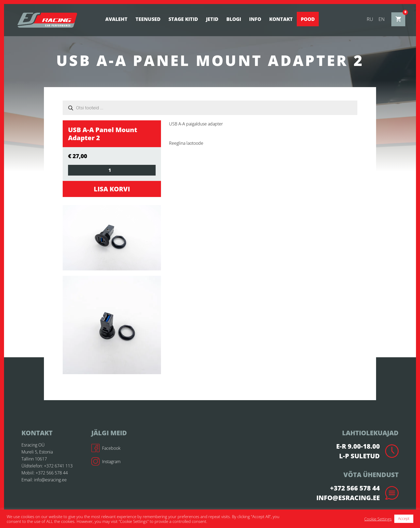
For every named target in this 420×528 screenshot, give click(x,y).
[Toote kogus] (112, 170)
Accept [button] (404, 518)
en (382, 19)
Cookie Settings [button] (378, 519)
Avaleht (116, 19)
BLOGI (234, 19)
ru (370, 19)
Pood (308, 19)
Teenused (148, 19)
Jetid (212, 19)
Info (255, 19)
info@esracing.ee (50, 480)
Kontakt (281, 19)
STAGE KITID (183, 19)
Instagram (106, 462)
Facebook (106, 448)
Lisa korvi (112, 189)
